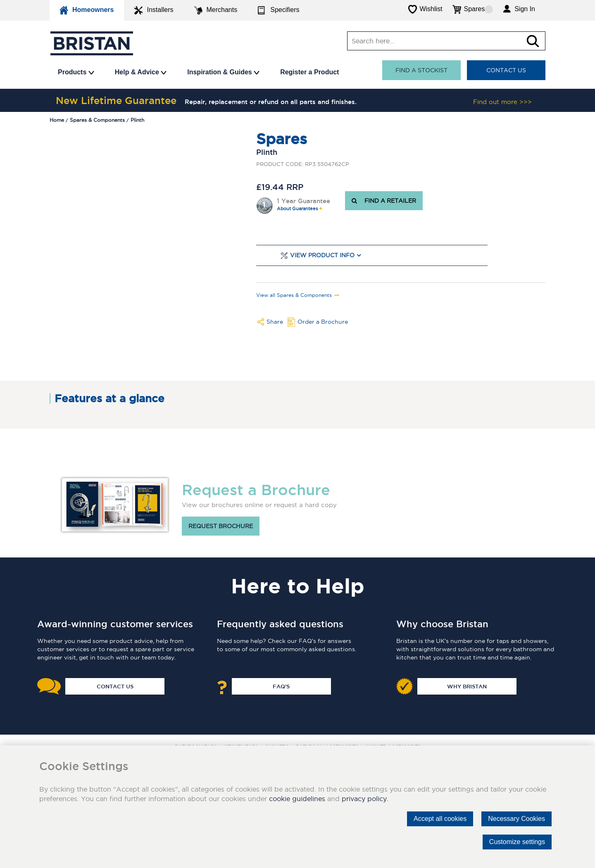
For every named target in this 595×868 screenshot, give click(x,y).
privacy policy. (365, 799)
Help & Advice (141, 72)
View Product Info (322, 255)
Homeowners (87, 10)
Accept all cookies (440, 819)
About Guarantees (297, 209)
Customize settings (517, 842)
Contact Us (506, 70)
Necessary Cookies (516, 819)
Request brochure (221, 526)
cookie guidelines (297, 799)
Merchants (216, 10)
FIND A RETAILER (384, 201)
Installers (154, 10)
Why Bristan (467, 686)
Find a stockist (421, 70)
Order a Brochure (323, 322)
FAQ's (281, 686)
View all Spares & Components (294, 295)
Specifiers (278, 10)
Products (76, 72)
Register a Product (309, 72)
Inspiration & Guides (223, 72)
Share (275, 322)
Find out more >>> (502, 102)
